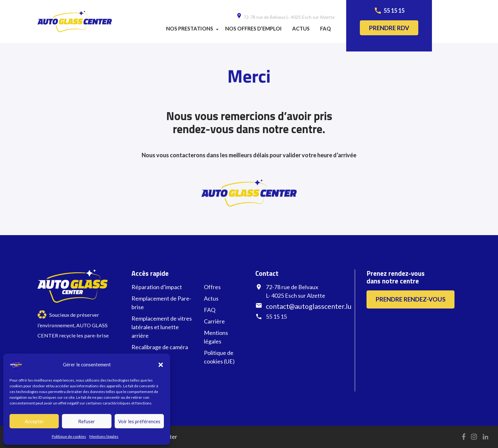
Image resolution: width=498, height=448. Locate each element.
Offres (212, 287)
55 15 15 (394, 11)
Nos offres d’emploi (253, 28)
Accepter (34, 421)
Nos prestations (190, 28)
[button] (161, 365)
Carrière (214, 321)
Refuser (87, 421)
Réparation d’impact (157, 287)
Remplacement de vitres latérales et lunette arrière (162, 327)
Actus (301, 28)
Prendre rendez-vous (411, 299)
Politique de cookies (69, 436)
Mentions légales (104, 436)
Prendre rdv (389, 28)
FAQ (326, 28)
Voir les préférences (139, 421)
